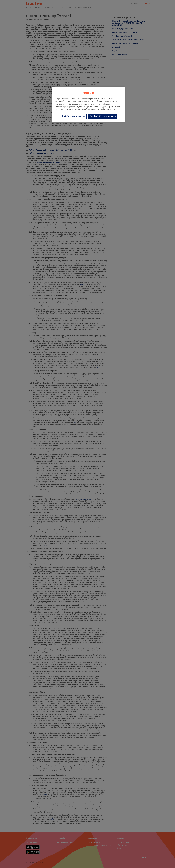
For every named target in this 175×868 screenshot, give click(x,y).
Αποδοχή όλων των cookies (103, 116)
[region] (88, 104)
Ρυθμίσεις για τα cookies (74, 116)
